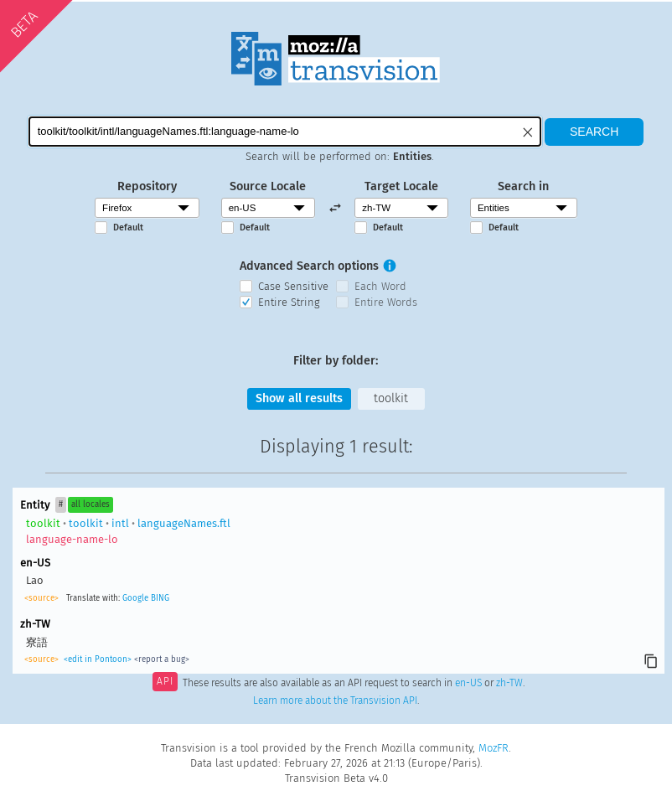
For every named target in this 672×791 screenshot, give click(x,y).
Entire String (289, 302)
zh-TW (509, 683)
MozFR (494, 748)
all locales (90, 504)
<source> (41, 598)
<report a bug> (162, 659)
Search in (523, 186)
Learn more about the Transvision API (335, 701)
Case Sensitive (293, 286)
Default (128, 227)
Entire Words (386, 302)
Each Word (380, 286)
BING (160, 598)
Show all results (299, 398)
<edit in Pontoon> (98, 659)
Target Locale (401, 186)
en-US (468, 683)
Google (135, 598)
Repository (147, 186)
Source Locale (268, 186)
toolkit (391, 398)
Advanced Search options (309, 266)
